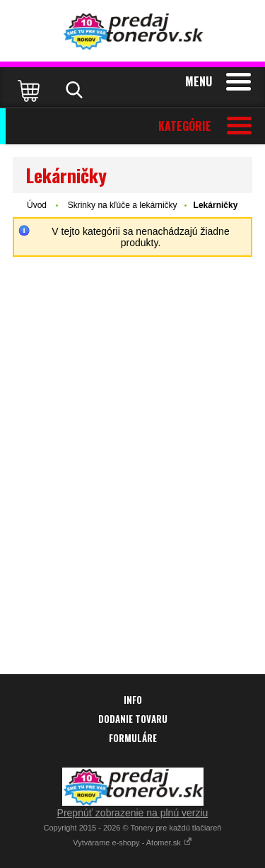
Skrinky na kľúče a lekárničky (123, 205)
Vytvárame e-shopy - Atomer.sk (132, 843)
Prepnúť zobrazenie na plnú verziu (133, 813)
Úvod (37, 205)
